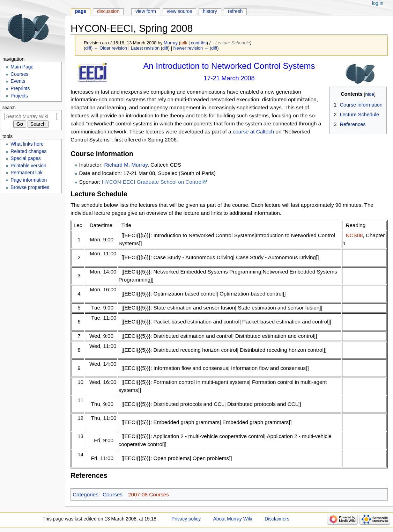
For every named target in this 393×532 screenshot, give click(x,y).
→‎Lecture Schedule (230, 43)
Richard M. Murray (126, 165)
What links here (27, 144)
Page (81, 11)
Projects (19, 96)
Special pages (25, 158)
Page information (29, 180)
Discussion (108, 11)
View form (146, 11)
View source (180, 11)
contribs (199, 43)
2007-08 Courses (149, 494)
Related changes (28, 151)
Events (18, 81)
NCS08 (354, 235)
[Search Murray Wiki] (31, 116)
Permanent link (27, 173)
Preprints (20, 89)
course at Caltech (254, 132)
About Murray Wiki (233, 519)
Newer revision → (191, 48)
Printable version (28, 166)
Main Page (22, 67)
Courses (113, 494)
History (210, 11)
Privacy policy (186, 519)
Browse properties (30, 187)
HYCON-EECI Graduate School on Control (152, 182)
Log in (378, 3)
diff (88, 48)
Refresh (235, 11)
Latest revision (145, 48)
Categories (86, 494)
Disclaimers (277, 519)
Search (9, 108)
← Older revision (110, 48)
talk (184, 43)
